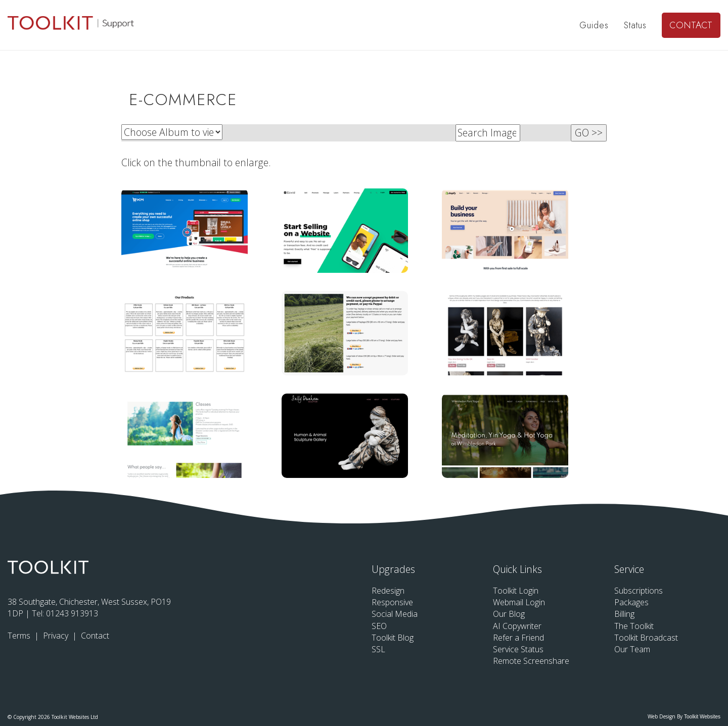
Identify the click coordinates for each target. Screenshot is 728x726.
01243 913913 (72, 613)
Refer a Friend (518, 638)
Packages (631, 602)
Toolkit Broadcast (646, 638)
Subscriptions (639, 591)
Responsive (392, 602)
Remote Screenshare (531, 661)
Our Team (632, 649)
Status (635, 25)
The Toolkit (634, 626)
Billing (624, 614)
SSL (378, 649)
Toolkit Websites (702, 717)
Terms (20, 636)
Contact (691, 25)
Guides (594, 25)
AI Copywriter (517, 626)
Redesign (388, 591)
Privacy (57, 636)
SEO (379, 626)
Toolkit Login (516, 591)
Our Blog (509, 614)
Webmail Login (519, 602)
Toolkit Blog (393, 638)
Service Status (518, 649)
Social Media (395, 614)
